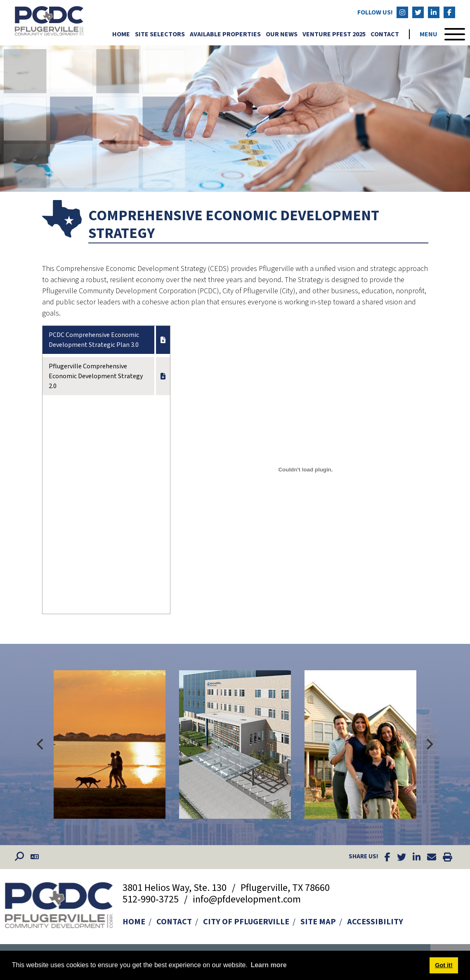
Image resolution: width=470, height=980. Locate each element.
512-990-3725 (152, 899)
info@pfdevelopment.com (247, 899)
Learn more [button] (268, 965)
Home (121, 34)
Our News (282, 34)
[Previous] (41, 744)
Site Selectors (160, 34)
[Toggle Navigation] (442, 34)
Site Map (318, 922)
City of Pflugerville (246, 922)
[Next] (429, 744)
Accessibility (375, 922)
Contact (385, 34)
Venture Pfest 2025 (334, 34)
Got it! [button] (444, 965)
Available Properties (225, 34)
